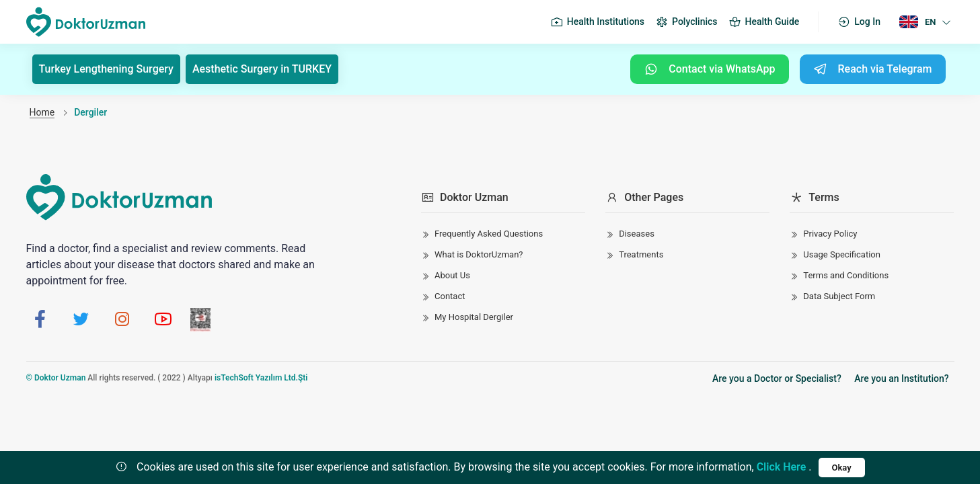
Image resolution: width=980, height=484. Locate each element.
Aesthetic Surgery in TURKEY (262, 69)
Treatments (641, 254)
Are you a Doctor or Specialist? (777, 378)
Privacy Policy (830, 234)
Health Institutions (597, 22)
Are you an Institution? (901, 378)
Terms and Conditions (846, 275)
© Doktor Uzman (56, 378)
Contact (450, 296)
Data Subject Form (839, 296)
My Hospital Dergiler (474, 317)
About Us (452, 275)
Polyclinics (686, 22)
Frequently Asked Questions (489, 234)
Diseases (637, 234)
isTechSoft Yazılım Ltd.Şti (261, 378)
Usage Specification (842, 254)
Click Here (782, 467)
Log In (859, 22)
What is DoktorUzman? (479, 254)
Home (42, 112)
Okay (842, 468)
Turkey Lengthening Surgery (106, 69)
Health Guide (764, 22)
